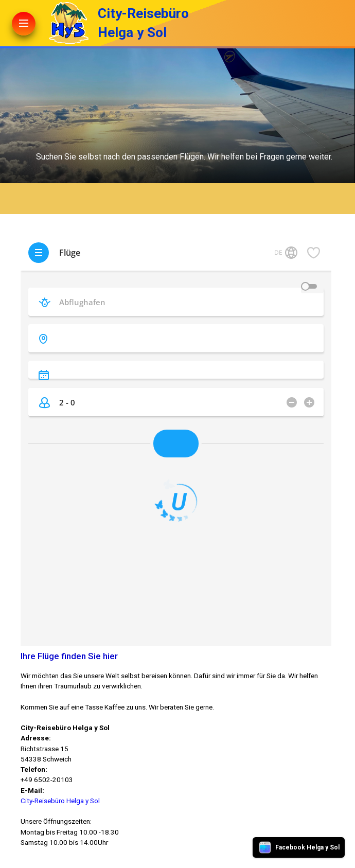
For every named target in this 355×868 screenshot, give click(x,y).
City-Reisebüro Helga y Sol (60, 801)
